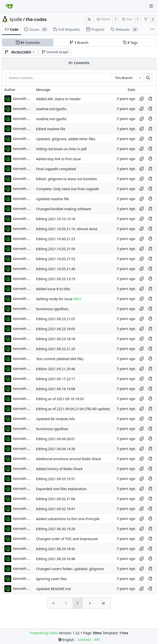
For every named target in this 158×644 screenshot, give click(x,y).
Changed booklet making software (64, 209)
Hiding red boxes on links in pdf (61, 149)
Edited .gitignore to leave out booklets (67, 179)
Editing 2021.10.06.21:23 (56, 239)
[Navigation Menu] (151, 6)
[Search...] (148, 78)
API (97, 639)
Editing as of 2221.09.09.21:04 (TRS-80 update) (73, 409)
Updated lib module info (56, 419)
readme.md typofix (51, 109)
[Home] (9, 6)
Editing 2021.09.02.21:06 (56, 499)
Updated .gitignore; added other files (66, 139)
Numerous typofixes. (53, 309)
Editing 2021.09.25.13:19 (56, 279)
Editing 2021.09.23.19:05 (56, 329)
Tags (130, 43)
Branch (79, 43)
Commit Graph (55, 52)
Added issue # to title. (53, 289)
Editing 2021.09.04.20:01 (56, 439)
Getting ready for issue (55, 299)
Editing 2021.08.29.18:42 (56, 549)
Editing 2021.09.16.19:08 (56, 389)
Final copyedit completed (56, 169)
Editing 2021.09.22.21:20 (56, 349)
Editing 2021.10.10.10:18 (56, 219)
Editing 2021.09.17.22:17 (56, 379)
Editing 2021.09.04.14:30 (56, 449)
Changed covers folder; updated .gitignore (70, 569)
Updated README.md (53, 589)
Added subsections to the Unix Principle (68, 519)
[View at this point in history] (150, 99)
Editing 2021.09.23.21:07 (56, 319)
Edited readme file (51, 129)
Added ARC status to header (59, 99)
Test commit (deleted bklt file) (60, 359)
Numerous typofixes (52, 429)
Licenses (84, 639)
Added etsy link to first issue (59, 159)
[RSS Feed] (89, 19)
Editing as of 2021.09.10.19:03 (60, 399)
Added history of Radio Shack (59, 469)
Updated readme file (53, 199)
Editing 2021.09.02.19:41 (56, 509)
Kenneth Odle (23, 99)
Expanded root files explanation (61, 489)
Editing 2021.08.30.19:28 (56, 529)
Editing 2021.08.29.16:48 (56, 559)
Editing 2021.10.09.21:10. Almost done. (67, 229)
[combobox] (128, 78)
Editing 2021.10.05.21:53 (56, 259)
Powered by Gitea (44, 633)
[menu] (66, 640)
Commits (28, 43)
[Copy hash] (142, 99)
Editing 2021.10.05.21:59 (56, 249)
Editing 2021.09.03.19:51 (56, 479)
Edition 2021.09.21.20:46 (56, 369)
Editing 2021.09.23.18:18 (56, 339)
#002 (77, 299)
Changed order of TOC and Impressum (67, 539)
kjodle (16, 19)
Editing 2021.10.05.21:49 (56, 269)
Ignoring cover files (52, 579)
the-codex (36, 19)
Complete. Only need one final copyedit (68, 189)
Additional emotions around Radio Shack (69, 459)
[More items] (152, 30)
